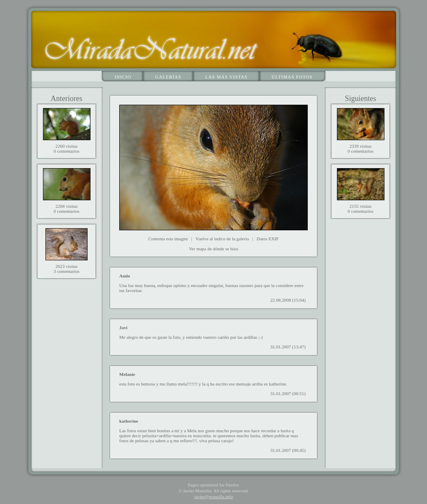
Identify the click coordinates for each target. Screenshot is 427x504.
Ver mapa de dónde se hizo (213, 249)
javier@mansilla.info (214, 496)
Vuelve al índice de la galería (222, 239)
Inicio (123, 77)
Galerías (168, 77)
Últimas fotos (292, 77)
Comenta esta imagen (168, 239)
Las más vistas (226, 77)
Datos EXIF (268, 239)
